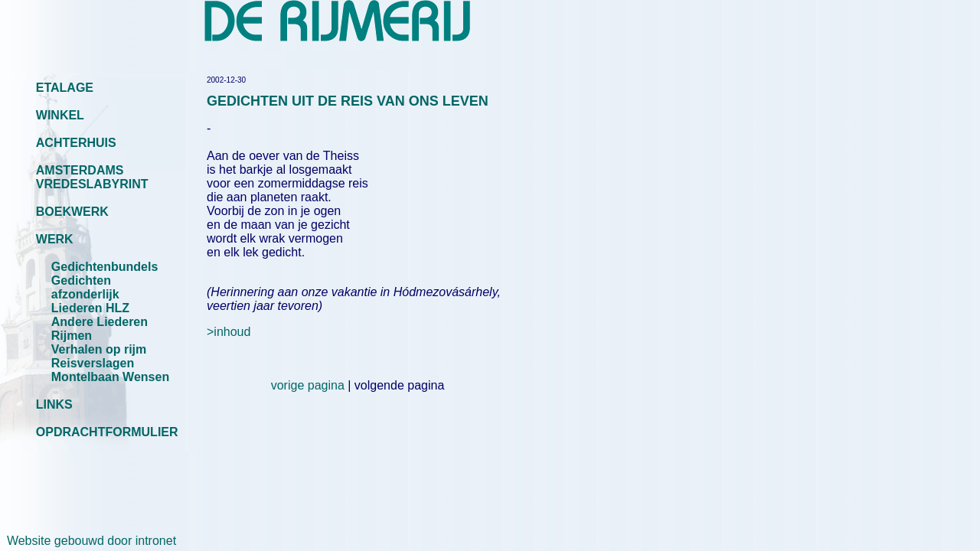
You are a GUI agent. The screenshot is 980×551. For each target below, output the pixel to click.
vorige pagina (308, 385)
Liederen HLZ (90, 308)
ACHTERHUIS (76, 143)
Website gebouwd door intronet (88, 541)
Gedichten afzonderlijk (85, 287)
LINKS (54, 404)
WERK (55, 239)
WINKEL (60, 115)
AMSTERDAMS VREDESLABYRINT (92, 177)
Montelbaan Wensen (110, 377)
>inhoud (229, 332)
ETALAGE (65, 88)
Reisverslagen (93, 363)
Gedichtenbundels (105, 267)
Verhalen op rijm (99, 349)
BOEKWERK (72, 212)
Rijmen (72, 336)
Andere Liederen (100, 322)
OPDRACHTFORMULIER (107, 432)
